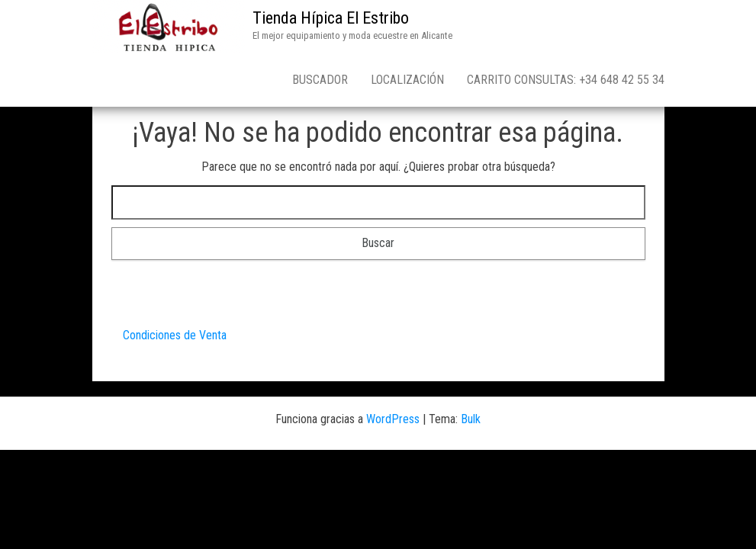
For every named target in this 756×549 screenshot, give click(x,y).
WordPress (393, 419)
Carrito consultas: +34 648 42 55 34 (566, 80)
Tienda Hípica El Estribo (331, 18)
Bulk (471, 419)
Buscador (320, 80)
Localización (407, 80)
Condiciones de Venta (175, 335)
